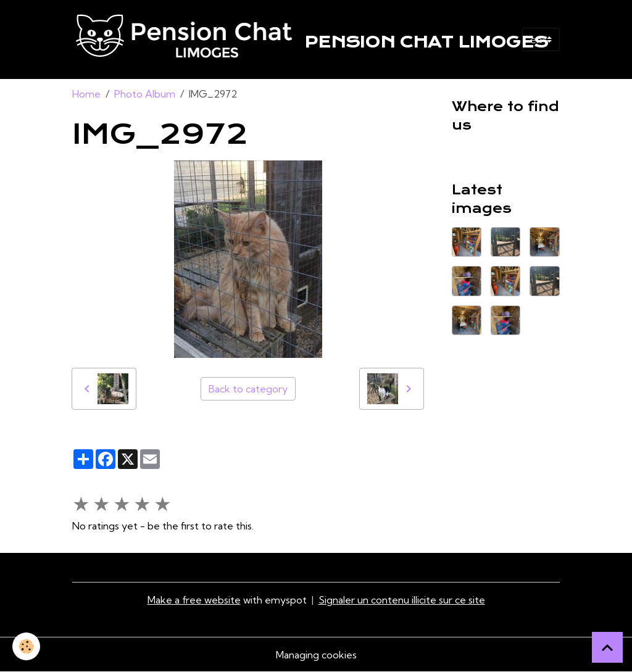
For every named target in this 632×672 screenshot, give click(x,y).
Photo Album (145, 94)
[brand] (285, 39)
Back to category (248, 389)
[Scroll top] (607, 647)
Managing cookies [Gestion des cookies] (316, 655)
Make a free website (194, 600)
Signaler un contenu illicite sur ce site (402, 600)
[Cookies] (26, 646)
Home (86, 94)
